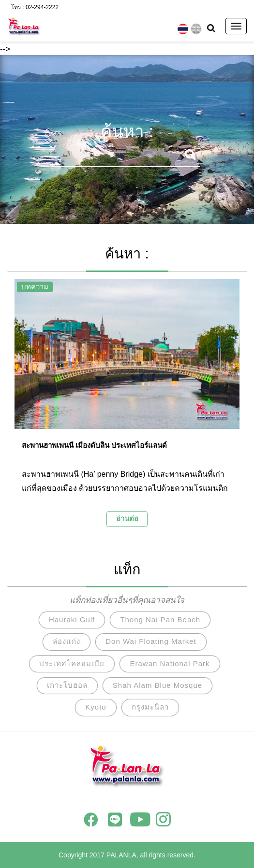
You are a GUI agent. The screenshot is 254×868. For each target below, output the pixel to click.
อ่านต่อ (127, 519)
